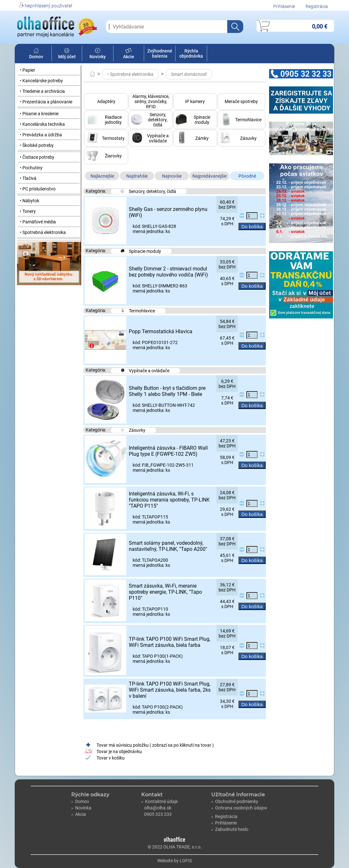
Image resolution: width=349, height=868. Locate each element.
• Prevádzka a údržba (41, 135)
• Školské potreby (37, 145)
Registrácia (317, 6)
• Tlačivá (28, 178)
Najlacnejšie (102, 176)
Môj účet (67, 54)
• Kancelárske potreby (41, 81)
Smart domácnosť (189, 74)
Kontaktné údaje (159, 801)
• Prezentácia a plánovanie (46, 102)
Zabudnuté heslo (230, 829)
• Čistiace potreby (37, 157)
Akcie (129, 54)
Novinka (81, 808)
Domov (36, 54)
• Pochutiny (31, 168)
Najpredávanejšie (209, 176)
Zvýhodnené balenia (160, 53)
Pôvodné (247, 176)
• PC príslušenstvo (38, 189)
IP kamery (195, 101)
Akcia (79, 814)
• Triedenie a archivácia (42, 91)
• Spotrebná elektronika (43, 232)
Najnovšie (172, 176)
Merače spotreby (241, 101)
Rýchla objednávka (191, 53)
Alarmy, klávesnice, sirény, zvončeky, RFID (151, 101)
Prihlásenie (284, 6)
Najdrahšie (137, 176)
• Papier (27, 70)
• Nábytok (30, 201)
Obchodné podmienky (235, 801)
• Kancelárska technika (42, 124)
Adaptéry (106, 101)
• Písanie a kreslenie (39, 114)
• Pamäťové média (38, 222)
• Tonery (28, 211)
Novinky (98, 54)
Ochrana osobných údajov (239, 808)
